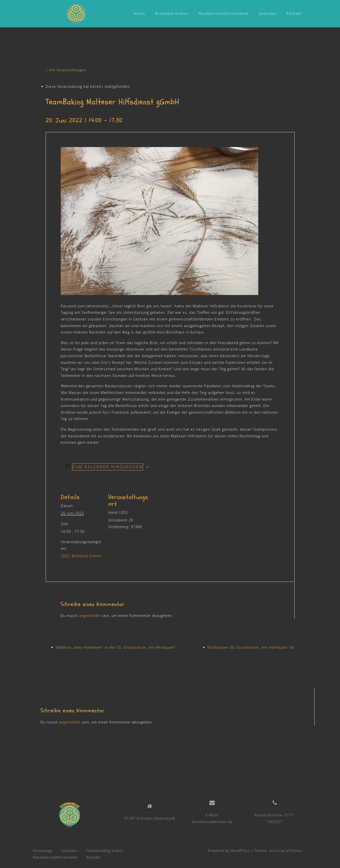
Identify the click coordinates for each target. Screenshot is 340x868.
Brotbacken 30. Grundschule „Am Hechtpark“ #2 (251, 647)
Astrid (274, 851)
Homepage (43, 851)
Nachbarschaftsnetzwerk (224, 13)
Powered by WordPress (229, 851)
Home (140, 13)
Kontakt (294, 13)
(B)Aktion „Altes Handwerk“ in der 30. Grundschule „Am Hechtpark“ (116, 647)
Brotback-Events (172, 13)
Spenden (268, 13)
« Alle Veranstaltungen (66, 70)
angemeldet (90, 616)
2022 (65, 556)
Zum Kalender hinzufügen (108, 467)
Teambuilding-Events (105, 851)
